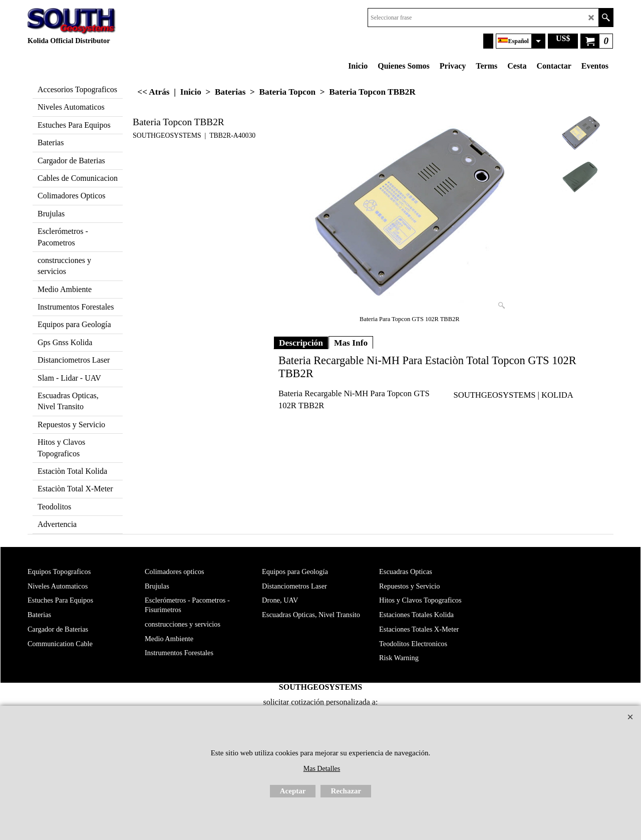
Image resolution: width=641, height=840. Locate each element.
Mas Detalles (322, 769)
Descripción (301, 343)
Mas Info (351, 343)
